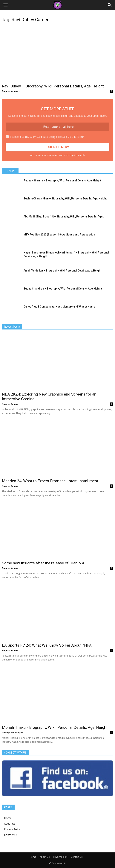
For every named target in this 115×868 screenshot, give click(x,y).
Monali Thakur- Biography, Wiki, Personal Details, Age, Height (55, 727)
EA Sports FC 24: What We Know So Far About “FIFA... (48, 645)
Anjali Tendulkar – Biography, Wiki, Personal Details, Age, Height (62, 271)
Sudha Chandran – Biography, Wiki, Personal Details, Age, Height (63, 289)
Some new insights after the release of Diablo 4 (43, 563)
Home (8, 818)
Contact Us (11, 835)
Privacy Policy (12, 829)
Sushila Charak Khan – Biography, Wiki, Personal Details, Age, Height (65, 199)
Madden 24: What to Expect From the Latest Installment (50, 481)
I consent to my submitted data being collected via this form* (47, 137)
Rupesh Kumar (10, 91)
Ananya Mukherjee (12, 732)
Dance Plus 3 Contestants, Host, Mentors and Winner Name (59, 307)
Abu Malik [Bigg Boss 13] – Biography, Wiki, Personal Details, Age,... (64, 217)
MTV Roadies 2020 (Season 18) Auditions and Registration (59, 235)
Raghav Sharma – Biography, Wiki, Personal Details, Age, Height (62, 181)
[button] (110, 5)
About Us (10, 824)
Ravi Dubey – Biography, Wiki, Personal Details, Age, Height (53, 86)
